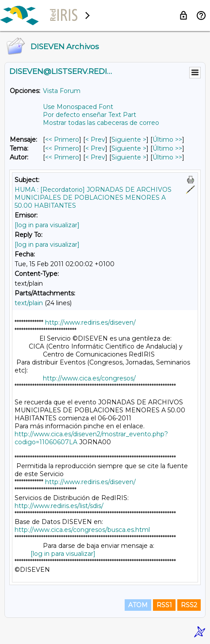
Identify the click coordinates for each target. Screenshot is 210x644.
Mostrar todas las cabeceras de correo (101, 123)
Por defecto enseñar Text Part (90, 115)
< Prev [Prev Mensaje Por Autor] (95, 157)
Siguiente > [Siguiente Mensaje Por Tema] (129, 148)
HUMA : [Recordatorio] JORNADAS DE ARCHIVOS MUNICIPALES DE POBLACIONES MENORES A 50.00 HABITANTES (93, 198)
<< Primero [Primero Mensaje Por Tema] (62, 148)
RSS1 (164, 605)
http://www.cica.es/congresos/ (89, 378)
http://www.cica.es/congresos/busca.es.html (82, 530)
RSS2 (189, 605)
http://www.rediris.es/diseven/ (90, 322)
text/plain (29, 303)
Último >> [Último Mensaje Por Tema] (167, 148)
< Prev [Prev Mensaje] (95, 140)
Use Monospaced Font (78, 107)
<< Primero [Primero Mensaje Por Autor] (62, 157)
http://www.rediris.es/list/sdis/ (59, 506)
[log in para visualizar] (47, 225)
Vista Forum (62, 91)
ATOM (138, 605)
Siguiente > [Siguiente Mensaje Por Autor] (129, 157)
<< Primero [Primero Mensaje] (62, 140)
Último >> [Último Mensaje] (167, 140)
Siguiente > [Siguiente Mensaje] (129, 140)
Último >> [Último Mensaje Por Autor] (167, 157)
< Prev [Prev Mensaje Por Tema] (95, 148)
